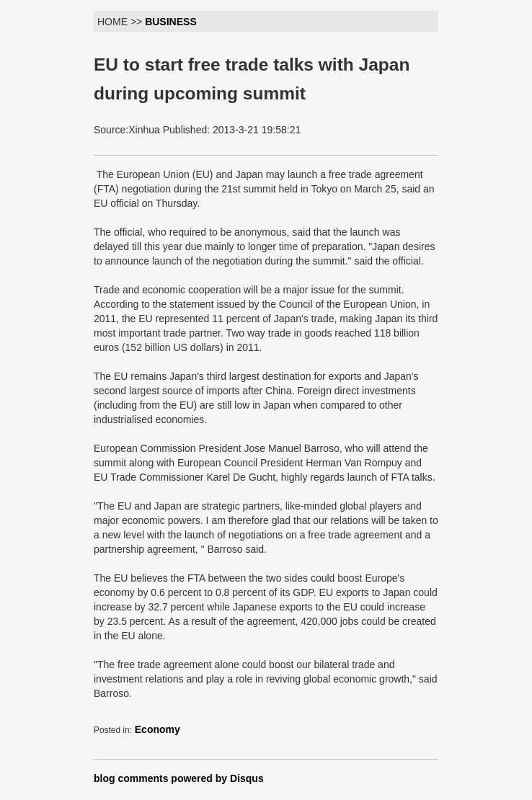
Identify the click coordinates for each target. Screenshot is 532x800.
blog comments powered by (179, 778)
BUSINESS (171, 22)
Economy (158, 729)
